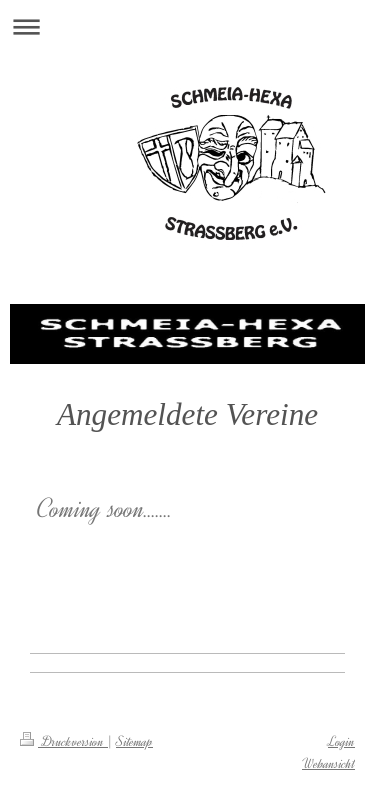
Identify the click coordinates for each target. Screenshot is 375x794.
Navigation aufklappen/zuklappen (187, 26)
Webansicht (328, 763)
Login (341, 741)
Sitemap (134, 741)
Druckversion (64, 741)
